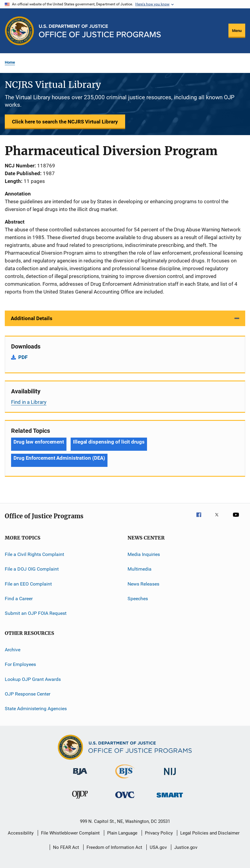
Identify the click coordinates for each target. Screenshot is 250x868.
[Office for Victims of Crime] (125, 799)
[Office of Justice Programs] (19, 31)
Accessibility (21, 833)
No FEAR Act (66, 847)
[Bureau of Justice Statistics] (125, 780)
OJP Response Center (28, 694)
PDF (23, 357)
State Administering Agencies (36, 709)
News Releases (143, 584)
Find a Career (19, 599)
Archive (13, 650)
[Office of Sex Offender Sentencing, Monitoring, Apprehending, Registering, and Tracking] (170, 799)
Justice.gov (186, 847)
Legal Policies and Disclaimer (210, 833)
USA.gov (158, 847)
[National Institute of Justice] (170, 776)
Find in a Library (29, 402)
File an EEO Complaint (28, 584)
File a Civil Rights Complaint (34, 554)
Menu (237, 31)
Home (10, 62)
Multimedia (140, 569)
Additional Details (32, 318)
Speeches (138, 599)
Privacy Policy (159, 833)
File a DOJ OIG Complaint (32, 569)
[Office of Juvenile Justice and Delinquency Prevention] (80, 800)
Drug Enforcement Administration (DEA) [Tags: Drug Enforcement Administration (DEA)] (59, 458)
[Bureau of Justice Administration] (80, 776)
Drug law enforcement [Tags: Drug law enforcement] (39, 442)
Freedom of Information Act (114, 847)
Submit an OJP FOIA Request (36, 613)
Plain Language (122, 833)
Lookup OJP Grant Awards (33, 679)
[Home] (100, 31)
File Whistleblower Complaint (70, 833)
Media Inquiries (144, 554)
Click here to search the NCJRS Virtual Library (65, 122)
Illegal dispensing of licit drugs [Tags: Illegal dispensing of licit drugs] (109, 442)
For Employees (20, 664)
